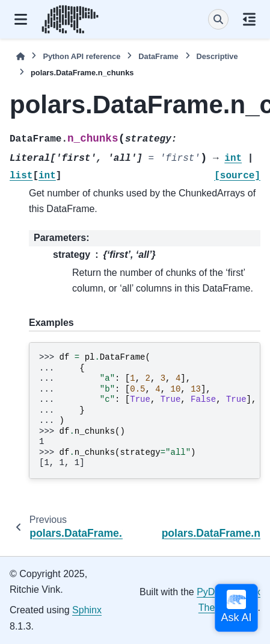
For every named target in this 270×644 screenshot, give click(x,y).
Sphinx (87, 610)
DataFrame (158, 56)
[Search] (218, 19)
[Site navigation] (21, 19)
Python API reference (81, 56)
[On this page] (249, 19)
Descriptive (217, 56)
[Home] (20, 56)
